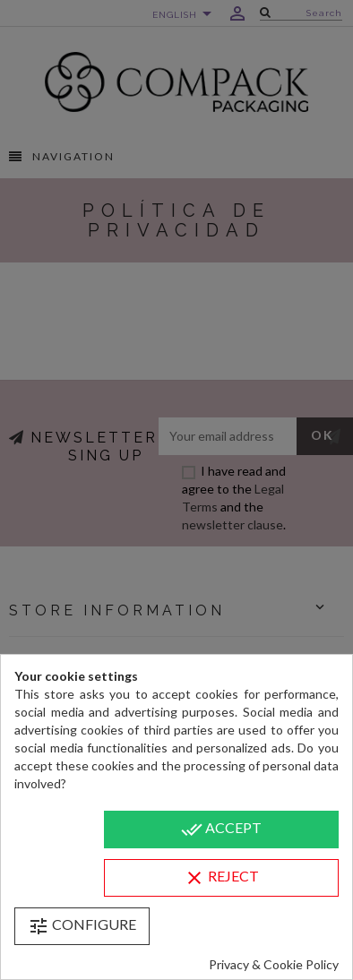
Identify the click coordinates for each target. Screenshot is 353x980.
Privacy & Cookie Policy (274, 964)
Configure (82, 926)
